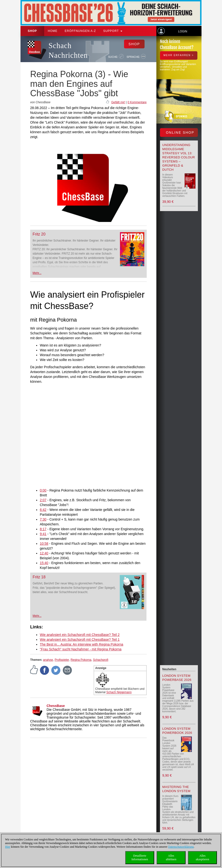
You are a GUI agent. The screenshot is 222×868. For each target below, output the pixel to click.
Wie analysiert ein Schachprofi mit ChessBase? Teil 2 (80, 635)
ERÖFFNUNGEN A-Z (80, 31)
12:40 (44, 553)
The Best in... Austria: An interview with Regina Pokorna (82, 644)
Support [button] (113, 31)
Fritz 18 (39, 577)
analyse (48, 660)
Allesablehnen (171, 857)
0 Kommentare (137, 102)
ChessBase (56, 706)
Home (53, 31)
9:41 (43, 534)
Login (183, 31)
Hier (8, 847)
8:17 (43, 529)
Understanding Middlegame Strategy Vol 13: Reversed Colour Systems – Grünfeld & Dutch (179, 157)
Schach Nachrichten (68, 50)
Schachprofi (101, 660)
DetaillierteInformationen (140, 857)
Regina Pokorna (81, 660)
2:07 (43, 500)
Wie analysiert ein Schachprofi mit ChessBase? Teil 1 (80, 640)
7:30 (43, 519)
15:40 (44, 563)
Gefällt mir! (118, 102)
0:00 (43, 490)
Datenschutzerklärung (181, 847)
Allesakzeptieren (202, 857)
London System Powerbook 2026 (177, 731)
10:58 (44, 544)
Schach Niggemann (119, 692)
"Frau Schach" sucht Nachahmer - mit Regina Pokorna (81, 649)
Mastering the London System (177, 789)
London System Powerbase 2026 (177, 678)
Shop (32, 31)
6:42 (43, 510)
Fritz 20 (39, 234)
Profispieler (62, 660)
